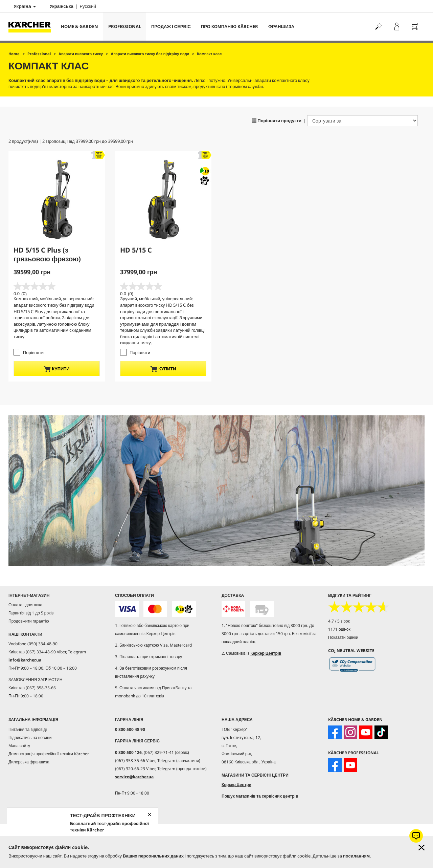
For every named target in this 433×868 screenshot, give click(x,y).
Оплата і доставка (25, 605)
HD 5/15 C (136, 250)
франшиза (281, 26)
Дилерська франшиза (29, 762)
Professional (125, 26)
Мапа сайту (19, 746)
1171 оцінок (339, 629)
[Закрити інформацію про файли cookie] (421, 848)
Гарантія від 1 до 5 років (31, 613)
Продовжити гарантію (29, 621)
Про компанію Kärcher (230, 26)
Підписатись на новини (30, 737)
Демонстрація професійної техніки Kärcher (49, 754)
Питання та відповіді (28, 729)
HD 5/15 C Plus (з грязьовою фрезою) (47, 254)
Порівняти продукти (277, 121)
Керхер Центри (236, 785)
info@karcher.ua (25, 660)
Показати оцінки (343, 637)
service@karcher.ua (134, 777)
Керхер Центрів (266, 653)
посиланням (356, 856)
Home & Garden (79, 26)
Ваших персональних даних (153, 856)
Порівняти (33, 352)
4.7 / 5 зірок (339, 621)
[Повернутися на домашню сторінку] (32, 27)
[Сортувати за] (362, 121)
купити (56, 369)
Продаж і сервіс (171, 26)
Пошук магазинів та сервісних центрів (260, 796)
